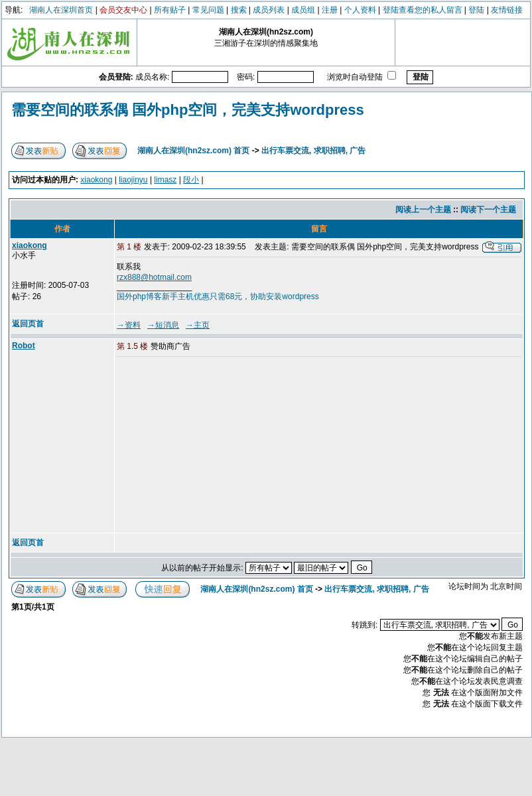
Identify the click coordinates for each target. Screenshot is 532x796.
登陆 (476, 10)
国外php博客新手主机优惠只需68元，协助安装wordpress (218, 297)
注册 (330, 10)
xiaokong (96, 180)
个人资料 (360, 10)
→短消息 (163, 325)
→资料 (129, 325)
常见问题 (208, 10)
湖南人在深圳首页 (61, 10)
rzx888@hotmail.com (154, 277)
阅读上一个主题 (423, 210)
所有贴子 (170, 10)
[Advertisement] (204, 446)
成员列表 (269, 10)
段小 (191, 180)
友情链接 (507, 10)
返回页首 (28, 324)
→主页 (198, 325)
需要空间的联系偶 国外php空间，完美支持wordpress (188, 110)
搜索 (239, 10)
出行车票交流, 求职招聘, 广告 (313, 151)
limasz (165, 180)
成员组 (303, 10)
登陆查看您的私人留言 (423, 10)
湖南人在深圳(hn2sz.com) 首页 (193, 151)
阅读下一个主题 (488, 210)
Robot (24, 346)
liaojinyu (133, 180)
